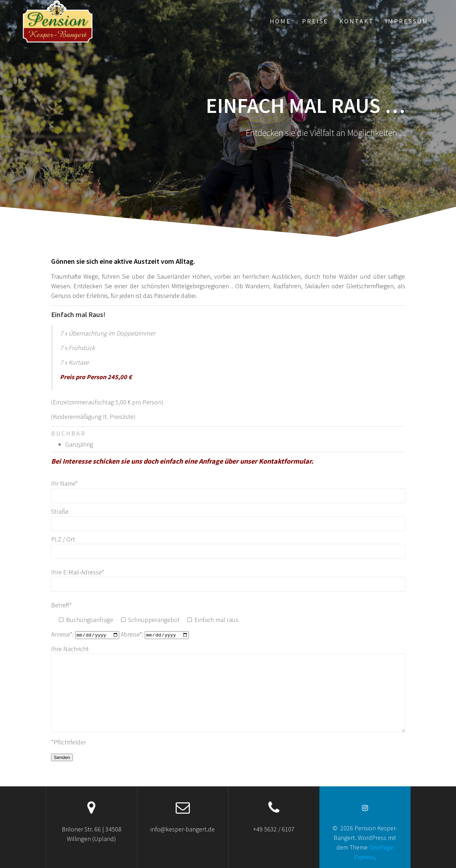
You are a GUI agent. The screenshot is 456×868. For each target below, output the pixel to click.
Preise (315, 21)
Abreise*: (155, 634)
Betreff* (61, 605)
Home (280, 21)
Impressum (407, 21)
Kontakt (357, 21)
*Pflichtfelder (68, 742)
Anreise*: (86, 634)
